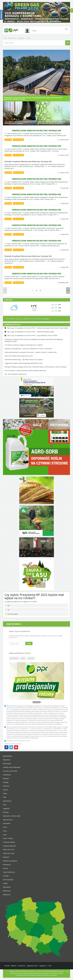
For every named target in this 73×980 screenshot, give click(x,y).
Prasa (5, 836)
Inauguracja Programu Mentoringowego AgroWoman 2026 (23, 365)
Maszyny (6, 814)
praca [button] (23, 660)
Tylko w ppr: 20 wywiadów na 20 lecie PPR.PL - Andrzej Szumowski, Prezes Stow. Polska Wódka (37, 330)
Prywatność (22, 967)
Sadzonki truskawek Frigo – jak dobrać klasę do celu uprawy (24, 361)
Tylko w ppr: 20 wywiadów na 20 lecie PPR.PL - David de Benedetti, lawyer (31, 333)
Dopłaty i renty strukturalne (12, 769)
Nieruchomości (8, 821)
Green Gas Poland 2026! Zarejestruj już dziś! (19, 358)
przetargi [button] (31, 660)
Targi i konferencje (9, 874)
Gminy (5, 795)
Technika (6, 878)
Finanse (5, 791)
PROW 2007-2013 (9, 851)
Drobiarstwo (7, 777)
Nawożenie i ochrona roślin (12, 818)
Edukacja (21, 38)
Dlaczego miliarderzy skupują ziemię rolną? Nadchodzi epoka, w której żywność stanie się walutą (35, 368)
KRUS (5, 806)
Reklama (14, 967)
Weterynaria (7, 889)
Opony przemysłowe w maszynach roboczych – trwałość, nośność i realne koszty (31, 354)
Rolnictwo (6, 859)
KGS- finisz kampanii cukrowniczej (15, 376)
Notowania (6, 825)
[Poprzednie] (5, 292)
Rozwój (5, 870)
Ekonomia (8, 141)
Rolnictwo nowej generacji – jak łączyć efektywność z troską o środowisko (28, 350)
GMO (5, 799)
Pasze (5, 829)
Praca (5, 833)
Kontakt (7, 967)
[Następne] (68, 292)
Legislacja (6, 810)
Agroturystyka (7, 758)
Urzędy (5, 885)
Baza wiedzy (7, 765)
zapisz (29, 645)
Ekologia (6, 784)
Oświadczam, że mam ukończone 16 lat (17, 742)
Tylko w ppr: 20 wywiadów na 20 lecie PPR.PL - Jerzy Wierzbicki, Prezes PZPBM (32, 337)
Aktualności (7, 762)
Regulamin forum (32, 967)
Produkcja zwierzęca (9, 848)
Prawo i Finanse (18, 141)
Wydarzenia (7, 896)
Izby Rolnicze (7, 803)
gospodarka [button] (14, 660)
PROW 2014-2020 (9, 855)
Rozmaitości (7, 866)
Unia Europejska (8, 881)
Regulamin (43, 967)
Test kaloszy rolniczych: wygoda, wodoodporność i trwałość (24, 347)
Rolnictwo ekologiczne (10, 863)
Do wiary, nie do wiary (10, 773)
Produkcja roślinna (9, 844)
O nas (49, 967)
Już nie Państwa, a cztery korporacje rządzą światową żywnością (25, 372)
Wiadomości (12, 38)
